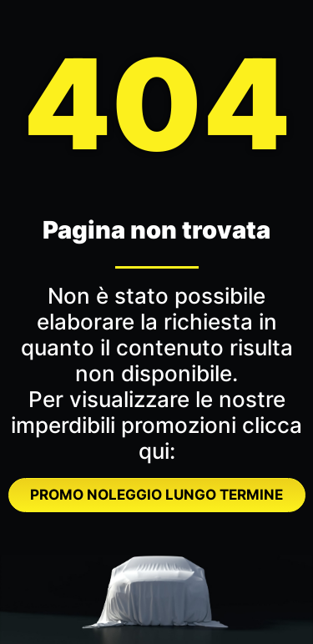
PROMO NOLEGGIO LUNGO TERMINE (156, 495)
